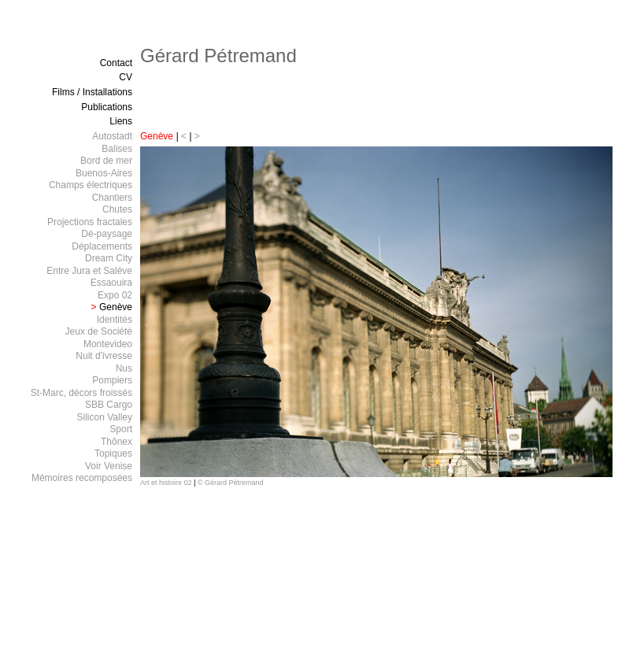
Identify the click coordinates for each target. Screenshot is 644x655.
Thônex (117, 442)
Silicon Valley (105, 417)
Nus (124, 368)
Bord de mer (106, 161)
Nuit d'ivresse (104, 356)
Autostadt (112, 136)
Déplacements (102, 246)
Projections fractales (90, 222)
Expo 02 (115, 295)
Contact (116, 63)
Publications (107, 107)
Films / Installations (92, 92)
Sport (121, 429)
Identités (115, 320)
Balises (117, 149)
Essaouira (111, 283)
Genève (157, 136)
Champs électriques (91, 185)
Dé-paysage (107, 234)
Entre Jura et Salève (89, 271)
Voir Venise (109, 466)
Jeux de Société (99, 331)
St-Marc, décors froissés (81, 393)
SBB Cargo (109, 405)
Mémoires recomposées (82, 478)
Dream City (109, 258)
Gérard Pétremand (218, 56)
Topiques (113, 453)
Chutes (117, 209)
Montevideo (108, 344)
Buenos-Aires (104, 173)
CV (126, 77)
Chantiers (112, 198)
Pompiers (112, 380)
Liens (121, 121)
